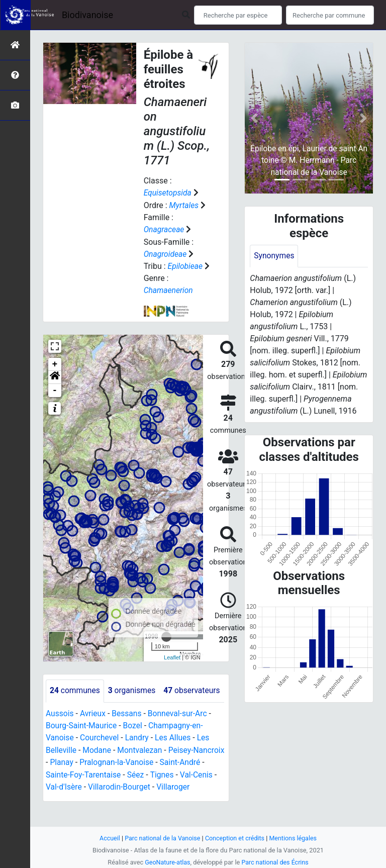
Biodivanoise (87, 15)
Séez (165, 795)
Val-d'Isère (90, 807)
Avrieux (93, 735)
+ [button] (55, 363)
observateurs (79, 712)
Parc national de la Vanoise (161, 838)
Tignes (192, 795)
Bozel (134, 747)
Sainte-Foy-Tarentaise (111, 795)
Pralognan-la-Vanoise (152, 783)
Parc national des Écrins (276, 862)
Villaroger (203, 807)
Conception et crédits (235, 838)
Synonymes (274, 256)
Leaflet (172, 656)
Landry (139, 759)
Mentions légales (295, 838)
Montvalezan (141, 771)
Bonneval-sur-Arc (180, 735)
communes (75, 689)
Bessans (128, 735)
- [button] (55, 389)
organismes (133, 689)
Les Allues (176, 759)
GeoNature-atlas (167, 862)
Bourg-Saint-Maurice (82, 747)
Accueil (108, 838)
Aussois (60, 735)
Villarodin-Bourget (147, 807)
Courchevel (100, 759)
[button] (55, 376)
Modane (98, 771)
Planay (96, 783)
